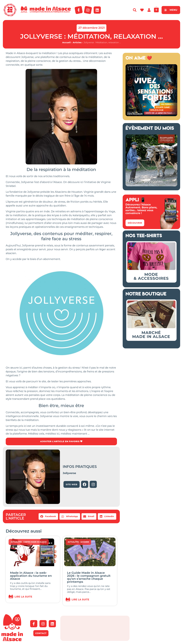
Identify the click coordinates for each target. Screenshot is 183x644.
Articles (77, 42)
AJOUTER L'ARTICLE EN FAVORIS (61, 441)
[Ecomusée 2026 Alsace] (151, 185)
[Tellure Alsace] (151, 115)
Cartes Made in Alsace (35, 542)
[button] (48, 517)
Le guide (85, 542)
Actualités (16, 542)
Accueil (66, 42)
